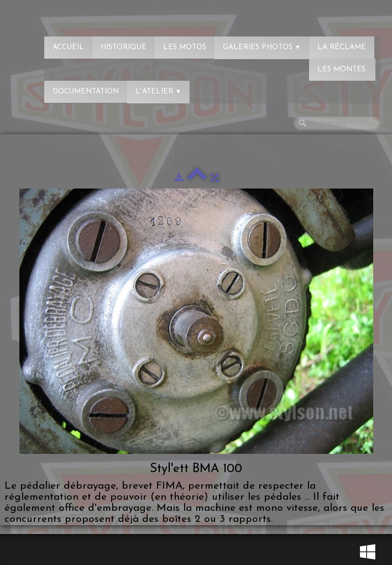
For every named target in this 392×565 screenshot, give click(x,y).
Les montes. (342, 69)
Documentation (86, 91)
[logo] (53, 14)
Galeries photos (262, 47)
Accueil (68, 47)
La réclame (342, 47)
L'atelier (158, 91)
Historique (124, 47)
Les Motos (185, 47)
